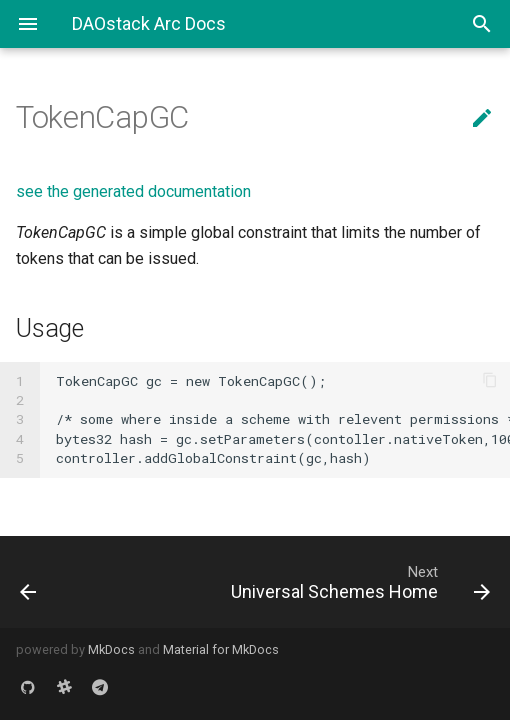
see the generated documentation (133, 191)
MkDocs (111, 649)
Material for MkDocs (221, 649)
